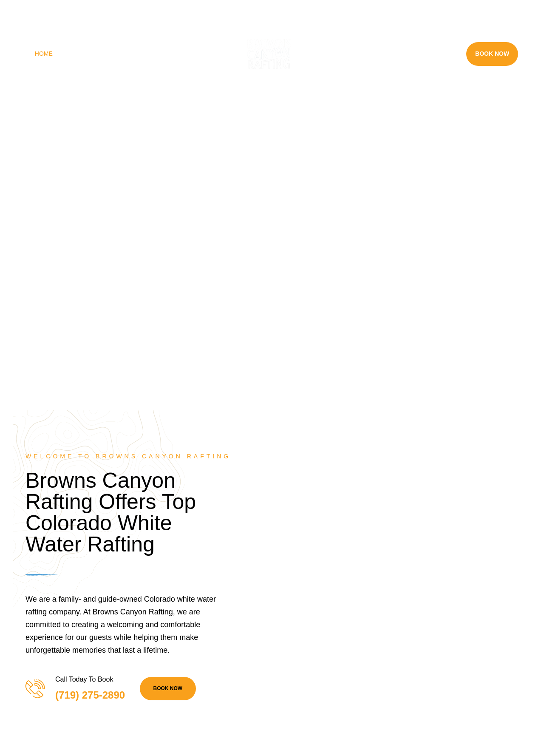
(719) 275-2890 (181, 10)
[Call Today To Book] (35, 689)
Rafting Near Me (356, 54)
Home (44, 54)
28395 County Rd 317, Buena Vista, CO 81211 (82, 10)
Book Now (492, 54)
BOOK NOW (168, 688)
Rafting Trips (93, 54)
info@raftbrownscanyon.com (258, 10)
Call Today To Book (84, 679)
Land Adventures (171, 54)
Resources (429, 54)
